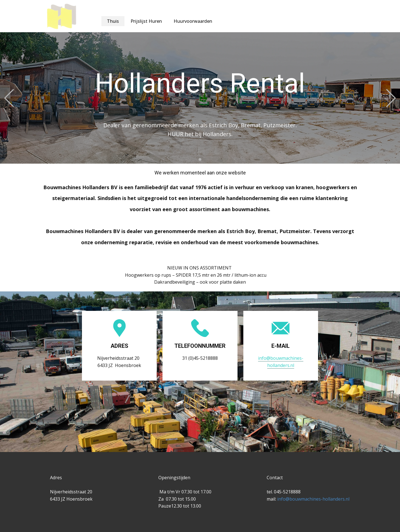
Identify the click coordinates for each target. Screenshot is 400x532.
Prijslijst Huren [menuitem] (146, 21)
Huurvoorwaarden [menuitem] (193, 21)
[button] (9, 98)
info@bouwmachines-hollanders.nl (313, 499)
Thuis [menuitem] (113, 21)
